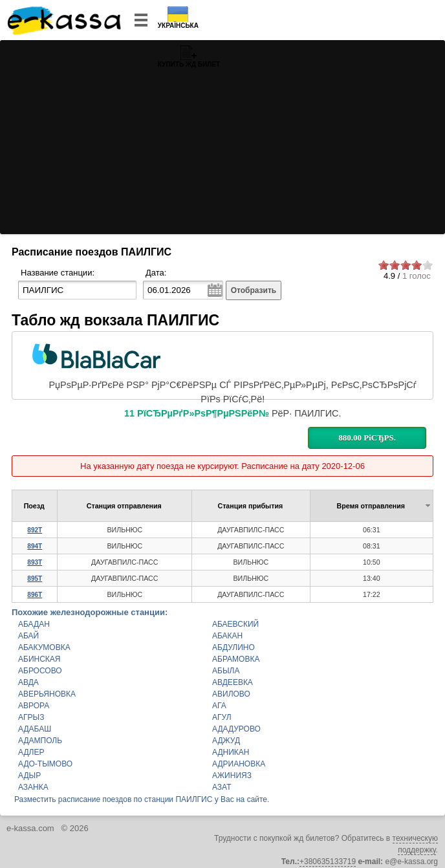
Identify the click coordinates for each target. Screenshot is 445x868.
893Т (35, 562)
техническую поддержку (415, 844)
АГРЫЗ (31, 717)
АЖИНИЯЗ (232, 776)
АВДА (28, 682)
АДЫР (29, 776)
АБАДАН (34, 624)
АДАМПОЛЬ (40, 741)
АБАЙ (28, 636)
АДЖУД (226, 741)
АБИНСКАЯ (39, 659)
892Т (35, 530)
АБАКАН (227, 636)
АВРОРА (34, 706)
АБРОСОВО (40, 671)
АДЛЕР (31, 752)
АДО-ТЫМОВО (45, 764)
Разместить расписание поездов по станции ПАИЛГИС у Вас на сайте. (142, 799)
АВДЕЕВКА (233, 682)
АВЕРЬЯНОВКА (47, 694)
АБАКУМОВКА (44, 647)
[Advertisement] (222, 137)
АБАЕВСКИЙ (235, 624)
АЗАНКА (33, 787)
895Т (35, 579)
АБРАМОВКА (236, 659)
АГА (219, 706)
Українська (178, 26)
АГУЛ (222, 717)
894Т (35, 546)
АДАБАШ (35, 729)
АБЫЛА (226, 671)
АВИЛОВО (231, 694)
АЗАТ (222, 787)
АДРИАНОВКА (239, 764)
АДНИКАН (231, 752)
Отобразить (254, 290)
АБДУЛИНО (233, 647)
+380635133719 (328, 862)
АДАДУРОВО (236, 729)
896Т (35, 595)
